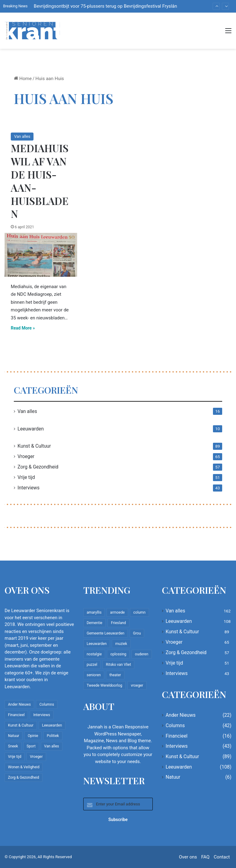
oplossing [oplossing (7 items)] (118, 654)
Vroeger (26, 456)
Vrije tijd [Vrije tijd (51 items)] (15, 757)
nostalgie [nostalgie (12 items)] (94, 654)
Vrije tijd (26, 477)
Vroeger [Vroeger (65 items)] (36, 757)
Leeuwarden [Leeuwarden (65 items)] (97, 644)
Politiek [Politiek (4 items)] (53, 736)
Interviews (29, 488)
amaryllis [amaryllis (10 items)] (94, 612)
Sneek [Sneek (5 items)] (13, 746)
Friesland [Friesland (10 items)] (118, 623)
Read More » (23, 328)
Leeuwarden (31, 429)
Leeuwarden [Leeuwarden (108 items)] (52, 725)
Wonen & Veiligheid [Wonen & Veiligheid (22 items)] (24, 767)
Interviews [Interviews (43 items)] (42, 715)
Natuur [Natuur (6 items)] (14, 736)
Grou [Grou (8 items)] (137, 633)
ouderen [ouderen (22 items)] (142, 654)
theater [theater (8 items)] (115, 675)
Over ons (188, 857)
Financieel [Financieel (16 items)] (16, 715)
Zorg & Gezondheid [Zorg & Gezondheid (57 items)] (24, 777)
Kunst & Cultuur (34, 446)
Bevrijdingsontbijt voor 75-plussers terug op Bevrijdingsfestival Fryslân (105, 6)
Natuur (173, 777)
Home (23, 79)
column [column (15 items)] (140, 612)
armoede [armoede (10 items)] (117, 612)
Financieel (177, 736)
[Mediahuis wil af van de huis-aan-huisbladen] (41, 255)
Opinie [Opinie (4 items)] (33, 736)
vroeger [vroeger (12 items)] (137, 685)
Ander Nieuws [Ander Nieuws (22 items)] (19, 704)
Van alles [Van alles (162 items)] (52, 746)
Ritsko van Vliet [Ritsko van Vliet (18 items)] (118, 665)
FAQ (205, 857)
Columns (175, 725)
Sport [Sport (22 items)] (31, 746)
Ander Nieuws (181, 715)
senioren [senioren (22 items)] (94, 675)
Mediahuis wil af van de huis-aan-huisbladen (40, 181)
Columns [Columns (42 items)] (47, 704)
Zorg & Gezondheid (38, 467)
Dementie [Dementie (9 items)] (94, 623)
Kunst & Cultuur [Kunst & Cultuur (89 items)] (21, 725)
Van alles (22, 136)
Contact (222, 857)
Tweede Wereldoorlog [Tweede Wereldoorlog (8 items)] (104, 685)
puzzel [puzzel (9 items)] (92, 665)
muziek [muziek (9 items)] (121, 644)
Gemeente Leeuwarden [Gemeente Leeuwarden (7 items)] (106, 633)
